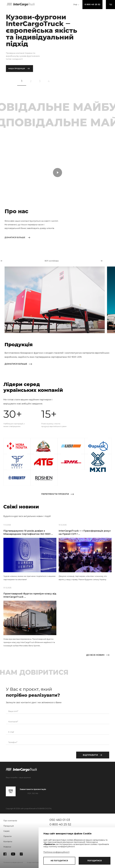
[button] (2, 261)
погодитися (95, 861)
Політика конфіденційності (56, 852)
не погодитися (59, 861)
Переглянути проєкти (55, 494)
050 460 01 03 (60, 820)
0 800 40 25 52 (92, 4)
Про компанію (10, 821)
